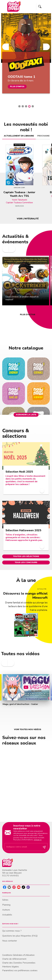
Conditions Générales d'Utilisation (18, 955)
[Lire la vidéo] (26, 687)
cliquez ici (38, 840)
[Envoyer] (44, 847)
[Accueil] (14, 7)
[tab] (19, 136)
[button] (19, 106)
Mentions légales (11, 967)
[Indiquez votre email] (23, 847)
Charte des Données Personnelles (19, 963)
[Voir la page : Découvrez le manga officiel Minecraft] (26, 607)
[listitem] (5, 887)
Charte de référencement (14, 959)
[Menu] (43, 7)
